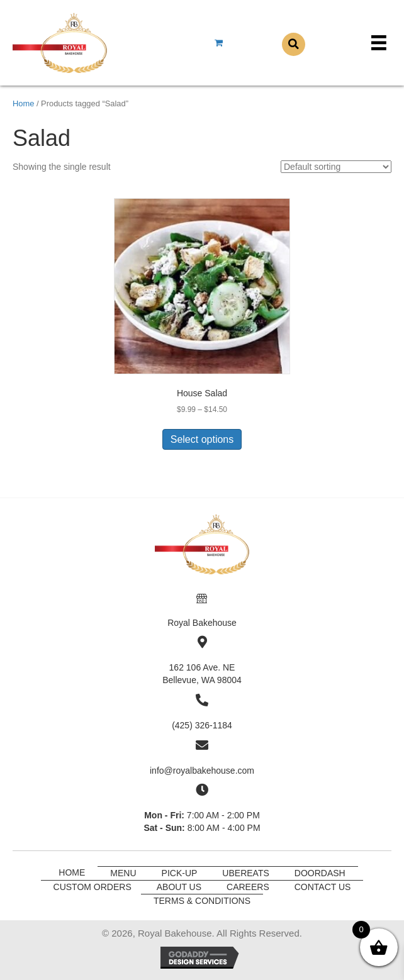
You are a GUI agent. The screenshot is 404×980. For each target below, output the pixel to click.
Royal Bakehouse (202, 623)
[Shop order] (336, 167)
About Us (179, 887)
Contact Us (323, 887)
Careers (248, 887)
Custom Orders (93, 887)
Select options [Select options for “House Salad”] (202, 439)
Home (23, 103)
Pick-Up (180, 873)
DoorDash (320, 873)
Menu (123, 873)
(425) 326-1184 (202, 725)
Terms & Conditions (202, 901)
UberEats (245, 873)
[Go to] (202, 597)
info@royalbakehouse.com (202, 771)
